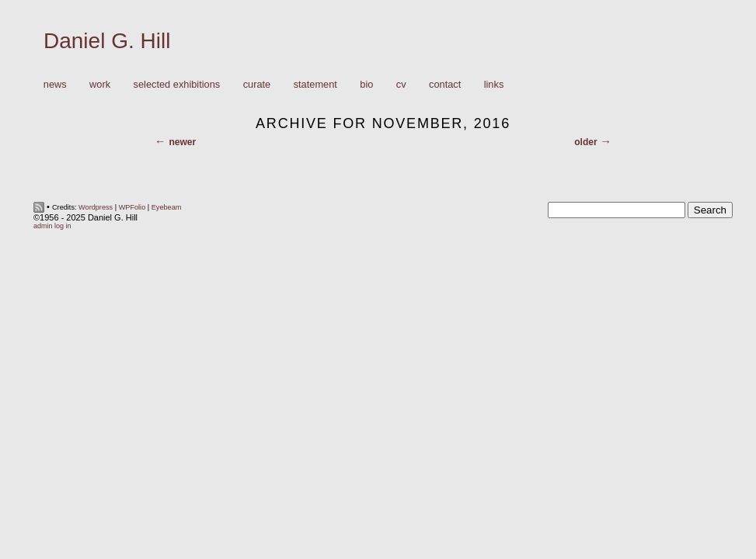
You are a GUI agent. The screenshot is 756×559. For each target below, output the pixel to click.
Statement (315, 84)
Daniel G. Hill (107, 41)
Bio (366, 84)
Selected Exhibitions (177, 84)
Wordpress (96, 207)
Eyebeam (167, 207)
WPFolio (132, 207)
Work (96, 85)
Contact (445, 84)
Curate (257, 84)
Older (585, 142)
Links (494, 84)
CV (401, 84)
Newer (182, 142)
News (55, 84)
